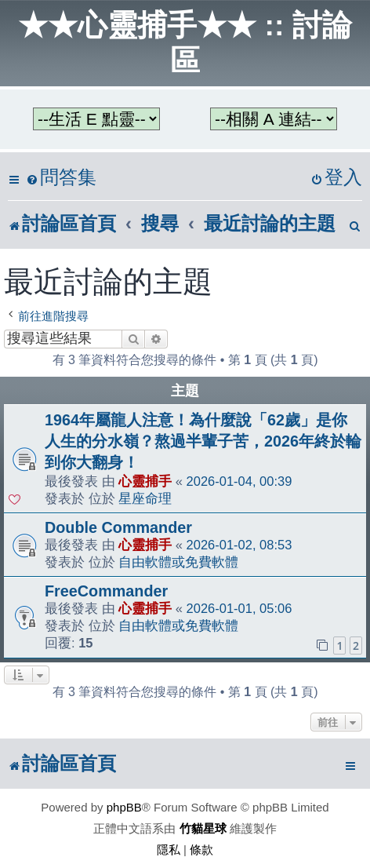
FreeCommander (106, 591)
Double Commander (118, 527)
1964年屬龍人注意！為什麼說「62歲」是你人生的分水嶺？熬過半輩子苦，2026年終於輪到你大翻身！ (203, 441)
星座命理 (145, 498)
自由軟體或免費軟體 (178, 562)
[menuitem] (61, 178)
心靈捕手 (145, 481)
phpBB (124, 807)
